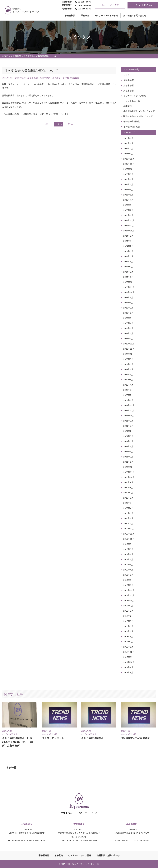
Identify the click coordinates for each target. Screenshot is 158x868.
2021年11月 (129, 410)
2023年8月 (128, 303)
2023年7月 (128, 308)
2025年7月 (128, 184)
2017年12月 (129, 652)
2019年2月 (128, 580)
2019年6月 (128, 559)
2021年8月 (128, 426)
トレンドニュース (132, 101)
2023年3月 (128, 328)
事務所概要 (44, 855)
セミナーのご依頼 (110, 5)
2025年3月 (128, 205)
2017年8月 (128, 672)
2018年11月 (129, 595)
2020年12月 (129, 467)
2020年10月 (129, 477)
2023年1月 (128, 339)
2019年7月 (128, 554)
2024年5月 (128, 256)
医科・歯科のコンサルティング (138, 116)
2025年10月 (129, 169)
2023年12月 (129, 282)
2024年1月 (128, 277)
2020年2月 (128, 518)
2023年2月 (128, 333)
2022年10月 (129, 354)
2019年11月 (129, 534)
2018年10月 (129, 601)
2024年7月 (128, 246)
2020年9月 (128, 482)
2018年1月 (128, 647)
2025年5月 (128, 195)
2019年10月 (129, 539)
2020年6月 (128, 498)
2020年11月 (129, 472)
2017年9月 (128, 667)
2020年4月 (128, 508)
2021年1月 (128, 462)
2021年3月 (128, 452)
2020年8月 (128, 488)
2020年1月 (128, 523)
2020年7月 (128, 493)
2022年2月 (128, 395)
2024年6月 (128, 251)
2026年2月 (128, 148)
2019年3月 (128, 575)
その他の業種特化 (132, 121)
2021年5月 (128, 441)
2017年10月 (129, 662)
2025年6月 (128, 190)
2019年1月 (128, 585)
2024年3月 (128, 267)
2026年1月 (128, 154)
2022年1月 (128, 400)
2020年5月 (128, 503)
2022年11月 (129, 349)
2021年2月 (128, 457)
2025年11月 (129, 164)
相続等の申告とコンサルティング (139, 111)
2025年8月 (128, 179)
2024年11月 (129, 226)
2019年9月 (128, 544)
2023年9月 (128, 297)
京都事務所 (129, 85)
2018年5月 (128, 626)
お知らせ (128, 75)
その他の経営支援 (132, 127)
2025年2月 (128, 210)
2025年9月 (128, 174)
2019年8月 (128, 549)
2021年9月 (128, 421)
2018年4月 (128, 631)
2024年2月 (128, 272)
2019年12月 (129, 529)
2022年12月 (129, 344)
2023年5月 (128, 318)
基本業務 (128, 106)
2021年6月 (128, 436)
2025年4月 (128, 200)
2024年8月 (128, 241)
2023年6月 (128, 313)
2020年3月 (128, 513)
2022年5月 (128, 380)
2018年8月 (128, 611)
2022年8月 (128, 364)
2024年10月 (129, 231)
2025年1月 (128, 215)
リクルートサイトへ (143, 5)
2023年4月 (128, 323)
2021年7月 (128, 431)
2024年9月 (128, 236)
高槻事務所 (129, 91)
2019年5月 (128, 565)
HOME (5, 56)
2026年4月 (128, 138)
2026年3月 (128, 143)
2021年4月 (128, 446)
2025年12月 (129, 159)
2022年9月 (128, 359)
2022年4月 (128, 385)
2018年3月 (128, 636)
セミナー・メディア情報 (106, 15)
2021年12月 (129, 405)
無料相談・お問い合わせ (135, 15)
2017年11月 (129, 657)
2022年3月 (128, 390)
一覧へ (59, 124)
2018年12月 (129, 590)
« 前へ (47, 124)
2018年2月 (128, 642)
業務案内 (85, 15)
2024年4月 (128, 261)
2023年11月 (129, 287)
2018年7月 (128, 616)
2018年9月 (128, 606)
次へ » (71, 124)
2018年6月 (128, 621)
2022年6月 (128, 375)
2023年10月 (129, 292)
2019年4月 (128, 570)
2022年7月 (128, 369)
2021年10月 (129, 416)
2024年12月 (129, 220)
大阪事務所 (16, 56)
